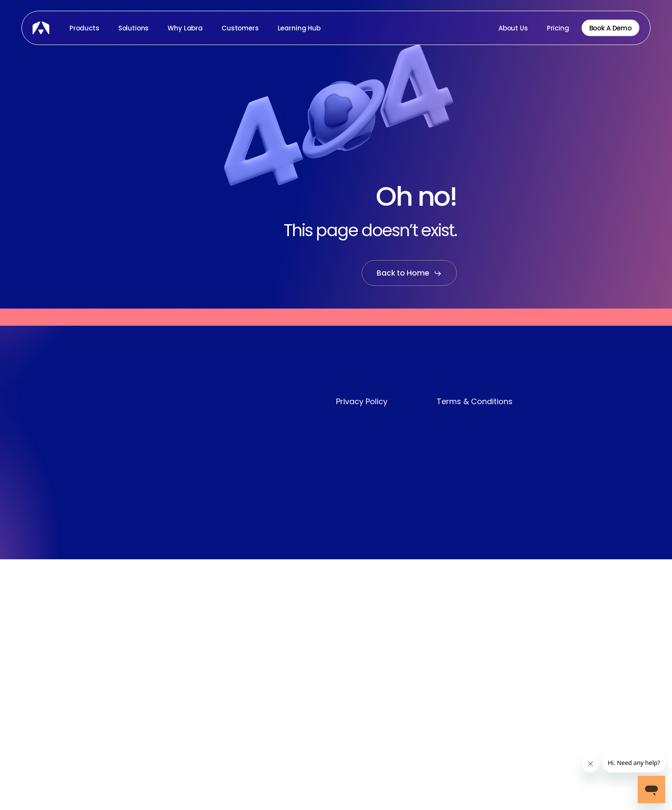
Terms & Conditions (475, 401)
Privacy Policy (362, 401)
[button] (409, 273)
